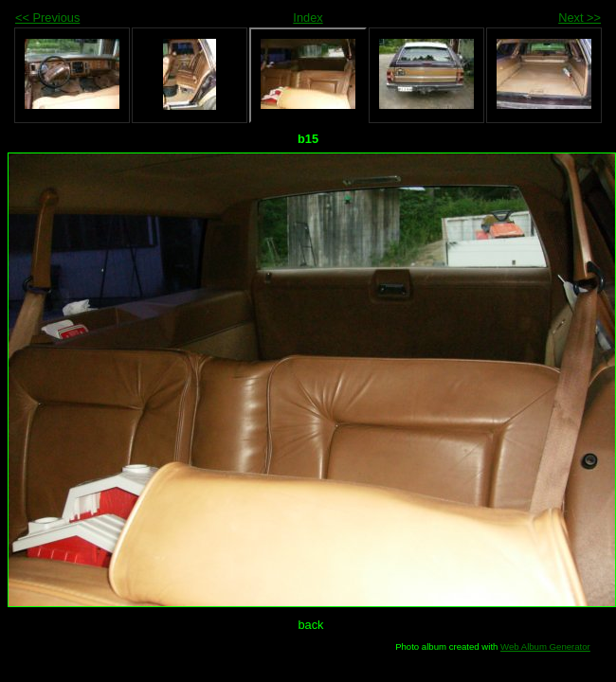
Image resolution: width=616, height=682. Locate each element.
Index (308, 18)
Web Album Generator (545, 646)
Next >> (580, 18)
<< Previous (47, 18)
